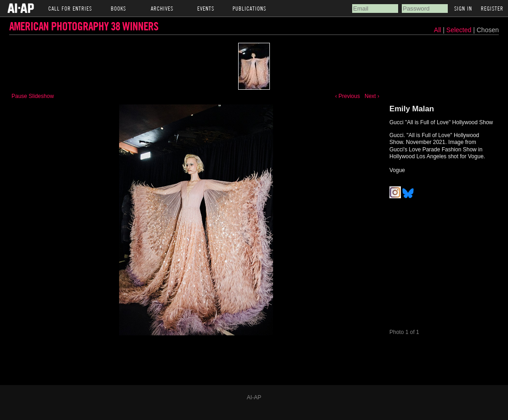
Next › (372, 96)
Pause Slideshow (33, 96)
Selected (460, 30)
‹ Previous (348, 96)
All (438, 30)
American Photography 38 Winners (84, 26)
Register (492, 8)
